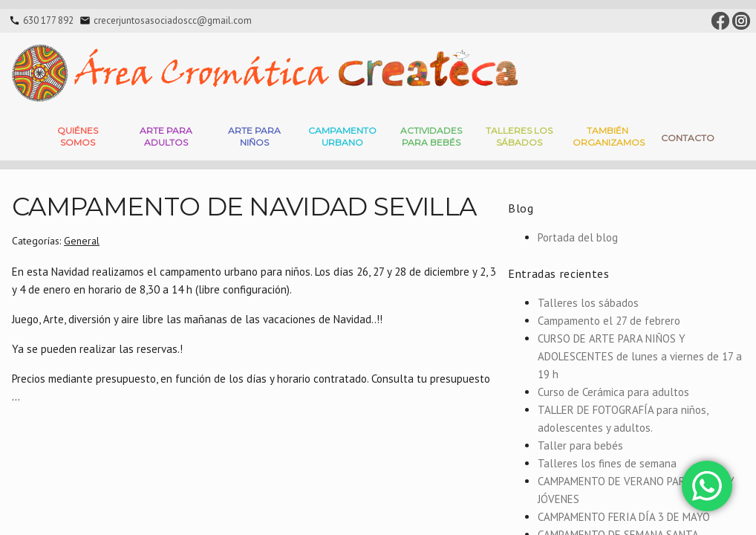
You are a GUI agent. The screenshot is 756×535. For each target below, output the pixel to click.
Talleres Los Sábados (519, 136)
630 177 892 (48, 20)
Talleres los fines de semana (607, 463)
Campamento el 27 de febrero (609, 321)
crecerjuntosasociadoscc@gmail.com (173, 20)
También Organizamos (609, 136)
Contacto (688, 138)
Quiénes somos (78, 136)
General (82, 241)
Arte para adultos (166, 136)
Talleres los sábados (588, 303)
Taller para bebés (580, 445)
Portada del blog (578, 237)
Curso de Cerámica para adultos (613, 392)
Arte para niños (254, 136)
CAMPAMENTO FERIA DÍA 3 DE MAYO (624, 517)
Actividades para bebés (431, 136)
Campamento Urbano (342, 136)
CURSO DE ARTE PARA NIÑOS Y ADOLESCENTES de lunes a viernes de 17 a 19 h (640, 356)
